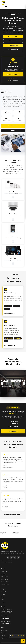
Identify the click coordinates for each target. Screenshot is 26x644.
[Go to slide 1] (10, 392)
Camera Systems (5, 573)
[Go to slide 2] (12, 392)
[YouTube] (18, 554)
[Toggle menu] (24, 3)
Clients (3, 594)
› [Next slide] (24, 380)
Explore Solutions (9, 310)
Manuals (3, 632)
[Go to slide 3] (14, 392)
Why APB (3, 591)
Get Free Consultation (13, 33)
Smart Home (4, 571)
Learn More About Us (13, 123)
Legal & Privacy (4, 635)
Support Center (4, 627)
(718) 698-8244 (6, 615)
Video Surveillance (5, 579)
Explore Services (13, 38)
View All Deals (13, 428)
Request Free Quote (13, 71)
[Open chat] (23, 641)
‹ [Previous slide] (2, 380)
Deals (2, 596)
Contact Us (13, 127)
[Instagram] (11, 554)
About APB (3, 589)
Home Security (4, 568)
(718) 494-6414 (6, 620)
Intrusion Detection (5, 581)
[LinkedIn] (15, 554)
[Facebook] (8, 554)
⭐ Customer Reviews (13, 42)
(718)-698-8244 (13, 46)
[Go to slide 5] (17, 392)
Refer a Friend (4, 599)
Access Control (4, 576)
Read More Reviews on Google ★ (13, 511)
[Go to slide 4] (15, 392)
